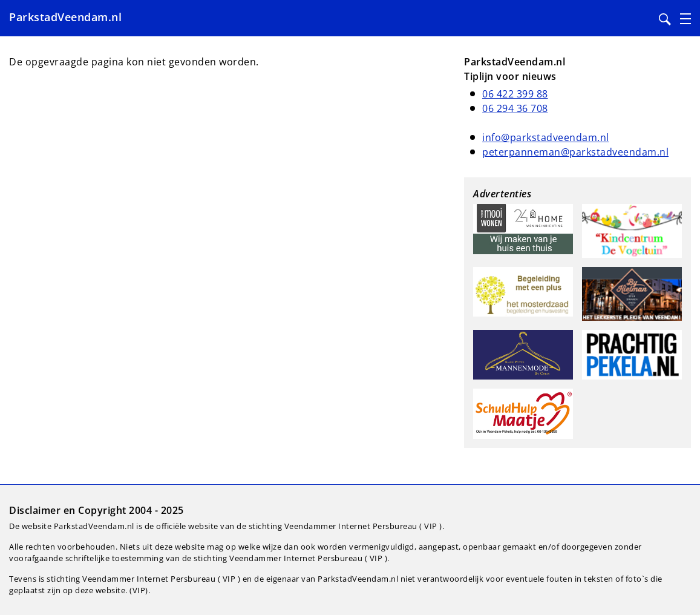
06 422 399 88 (515, 94)
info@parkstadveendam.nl (546, 137)
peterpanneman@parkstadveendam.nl (575, 152)
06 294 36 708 (515, 108)
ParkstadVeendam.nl (65, 17)
